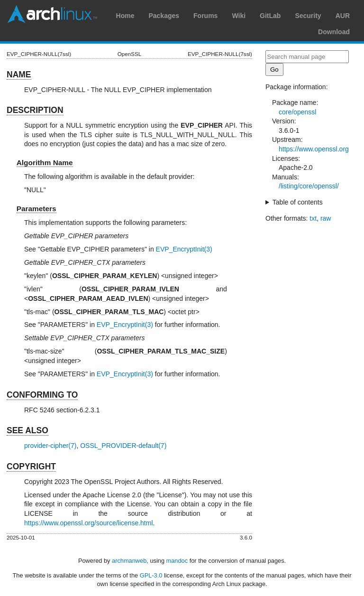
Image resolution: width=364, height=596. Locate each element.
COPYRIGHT (31, 466)
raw (326, 218)
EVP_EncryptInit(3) (184, 249)
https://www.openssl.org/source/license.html (89, 523)
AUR (343, 16)
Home (125, 16)
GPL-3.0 (151, 575)
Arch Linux (52, 14)
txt (313, 218)
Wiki (239, 16)
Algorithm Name (45, 163)
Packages (164, 16)
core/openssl (297, 112)
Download (334, 32)
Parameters (36, 209)
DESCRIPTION (35, 110)
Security (308, 16)
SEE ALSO (27, 430)
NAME (19, 74)
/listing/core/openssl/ (309, 186)
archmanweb (129, 561)
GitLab (270, 16)
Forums (205, 16)
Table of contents (298, 202)
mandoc (177, 561)
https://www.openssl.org (314, 149)
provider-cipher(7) (50, 446)
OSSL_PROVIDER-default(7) (123, 446)
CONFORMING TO (42, 395)
